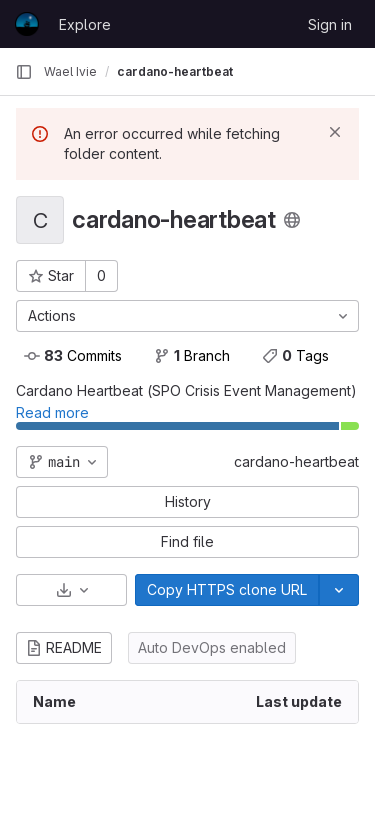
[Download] (71, 590)
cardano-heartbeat (296, 461)
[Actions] (187, 316)
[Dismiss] (335, 132)
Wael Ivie (70, 71)
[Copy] (227, 590)
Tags (295, 355)
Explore (85, 24)
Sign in (330, 24)
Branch (192, 355)
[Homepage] (27, 24)
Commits (73, 355)
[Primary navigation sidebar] (24, 72)
